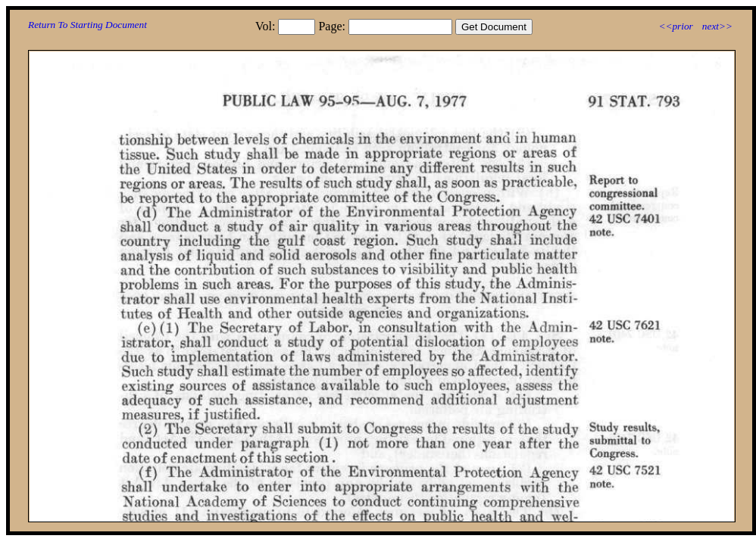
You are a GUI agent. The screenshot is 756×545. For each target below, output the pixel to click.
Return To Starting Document (87, 25)
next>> (717, 26)
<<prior (675, 26)
